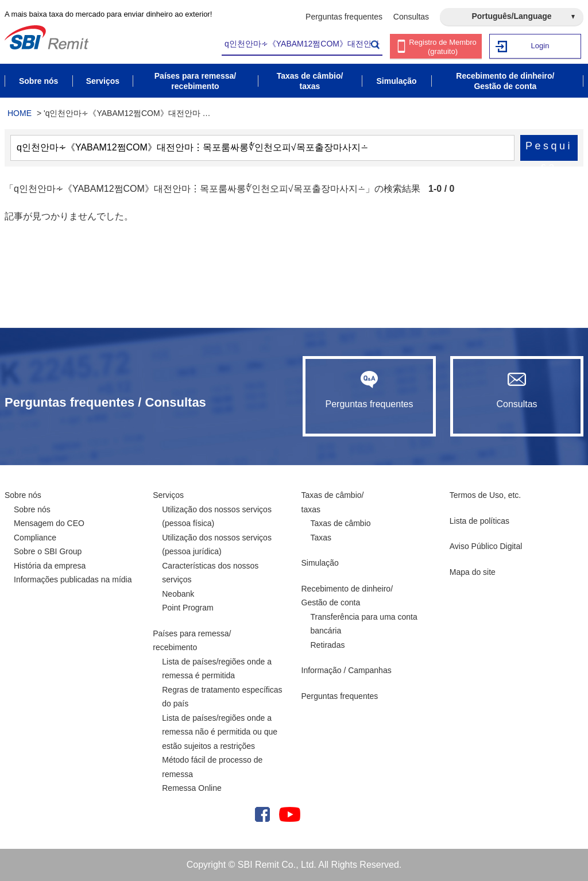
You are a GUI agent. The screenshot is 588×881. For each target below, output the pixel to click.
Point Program (187, 608)
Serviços (168, 495)
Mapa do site (473, 572)
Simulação (320, 563)
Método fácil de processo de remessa (212, 767)
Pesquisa (549, 150)
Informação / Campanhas (347, 670)
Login (540, 46)
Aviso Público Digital (486, 546)
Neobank (178, 594)
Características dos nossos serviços (210, 573)
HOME (20, 113)
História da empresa (50, 566)
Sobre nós (23, 495)
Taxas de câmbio (341, 523)
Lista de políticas (479, 521)
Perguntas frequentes (344, 17)
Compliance (35, 538)
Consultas (411, 17)
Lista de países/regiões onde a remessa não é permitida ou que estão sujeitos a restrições (220, 732)
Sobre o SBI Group (48, 551)
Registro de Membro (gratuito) (443, 47)
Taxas (321, 538)
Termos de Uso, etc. (486, 495)
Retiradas (328, 645)
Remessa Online (192, 788)
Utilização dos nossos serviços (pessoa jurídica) (217, 545)
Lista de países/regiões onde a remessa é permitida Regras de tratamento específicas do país (222, 683)
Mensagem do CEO (49, 523)
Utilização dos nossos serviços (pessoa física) (217, 517)
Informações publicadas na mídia (73, 579)
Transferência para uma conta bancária (364, 624)
